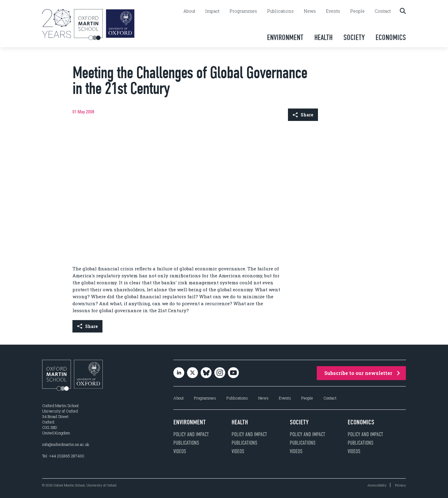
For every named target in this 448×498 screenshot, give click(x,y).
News (310, 11)
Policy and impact (191, 434)
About (189, 11)
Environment (285, 37)
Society (354, 37)
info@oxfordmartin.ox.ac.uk (66, 444)
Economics (391, 37)
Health (323, 37)
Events (333, 11)
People (357, 11)
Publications (280, 11)
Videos (180, 451)
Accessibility (377, 485)
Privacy (400, 485)
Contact (383, 11)
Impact (212, 11)
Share (303, 115)
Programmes (243, 11)
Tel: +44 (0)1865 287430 (63, 456)
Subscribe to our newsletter (362, 373)
